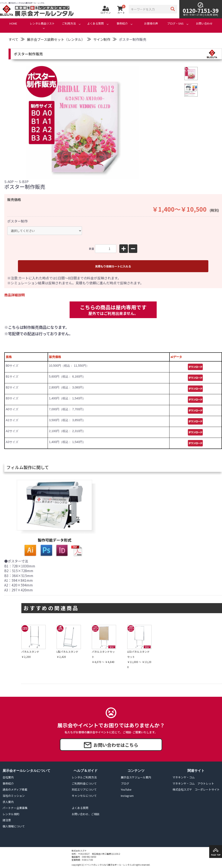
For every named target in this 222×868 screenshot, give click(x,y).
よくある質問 (95, 24)
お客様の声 (151, 24)
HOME (13, 24)
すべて (13, 39)
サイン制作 (102, 39)
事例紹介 (122, 24)
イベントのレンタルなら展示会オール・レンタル (108, 865)
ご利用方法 (69, 24)
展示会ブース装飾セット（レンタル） (56, 39)
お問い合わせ (204, 24)
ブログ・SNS (175, 24)
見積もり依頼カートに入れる (113, 266)
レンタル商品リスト (42, 24)
